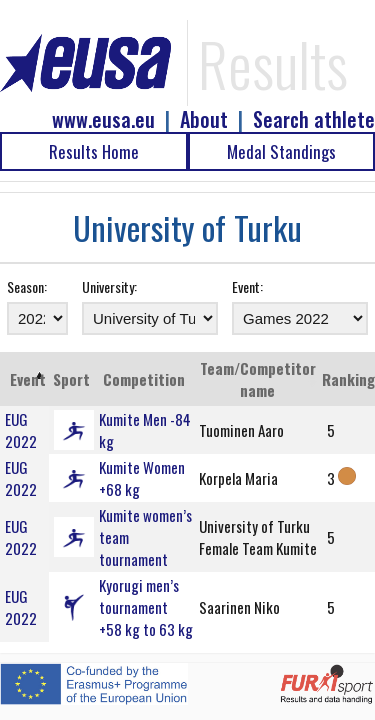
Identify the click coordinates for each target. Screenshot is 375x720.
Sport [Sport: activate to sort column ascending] (71, 379)
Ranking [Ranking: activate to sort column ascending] (348, 379)
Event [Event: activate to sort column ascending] (28, 379)
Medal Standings (281, 151)
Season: (27, 286)
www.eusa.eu (103, 119)
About (204, 119)
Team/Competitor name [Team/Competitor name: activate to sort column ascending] (258, 379)
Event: (247, 286)
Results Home (94, 151)
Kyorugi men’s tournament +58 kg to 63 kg (146, 607)
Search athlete (314, 119)
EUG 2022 (21, 430)
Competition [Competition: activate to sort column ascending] (144, 379)
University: (109, 286)
